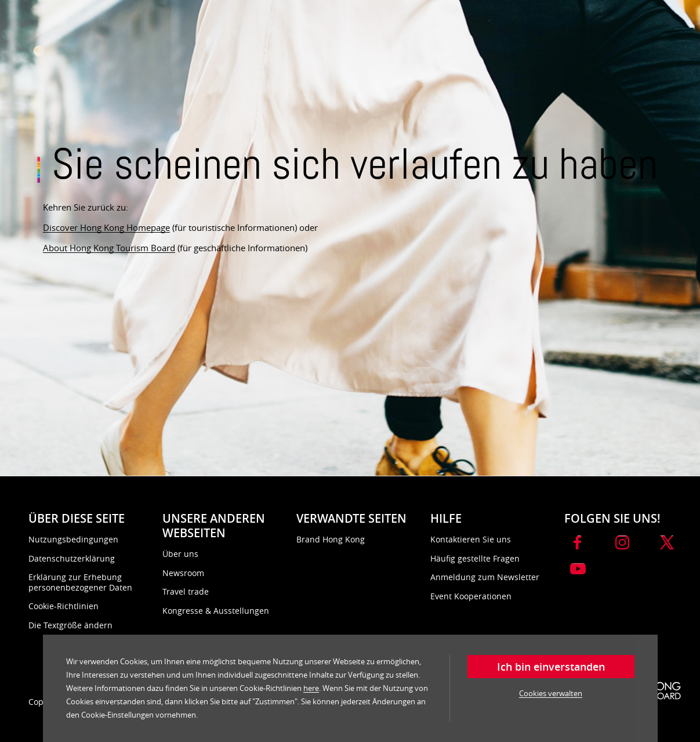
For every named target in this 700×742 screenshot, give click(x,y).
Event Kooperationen (471, 596)
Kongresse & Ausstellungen (216, 611)
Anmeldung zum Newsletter (485, 577)
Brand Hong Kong (331, 539)
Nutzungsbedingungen (73, 539)
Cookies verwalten (551, 693)
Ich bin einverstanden (551, 667)
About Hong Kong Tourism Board (109, 248)
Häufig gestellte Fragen (475, 558)
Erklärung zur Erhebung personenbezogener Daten (80, 582)
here (311, 688)
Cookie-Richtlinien (64, 606)
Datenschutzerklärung (72, 558)
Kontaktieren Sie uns (471, 539)
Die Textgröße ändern (70, 625)
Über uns (180, 554)
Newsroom (183, 573)
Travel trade (186, 591)
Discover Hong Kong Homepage (106, 227)
